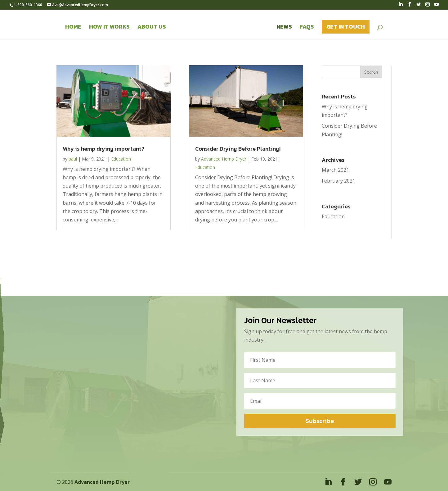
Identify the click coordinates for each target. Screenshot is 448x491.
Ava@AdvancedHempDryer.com (6, 340)
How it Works (109, 28)
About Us (152, 28)
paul (73, 159)
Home (73, 28)
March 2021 (335, 170)
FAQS (307, 28)
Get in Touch (346, 27)
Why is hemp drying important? (103, 149)
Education (121, 159)
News (284, 28)
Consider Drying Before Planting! (238, 149)
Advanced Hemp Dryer (224, 159)
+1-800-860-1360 (6, 338)
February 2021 (338, 181)
